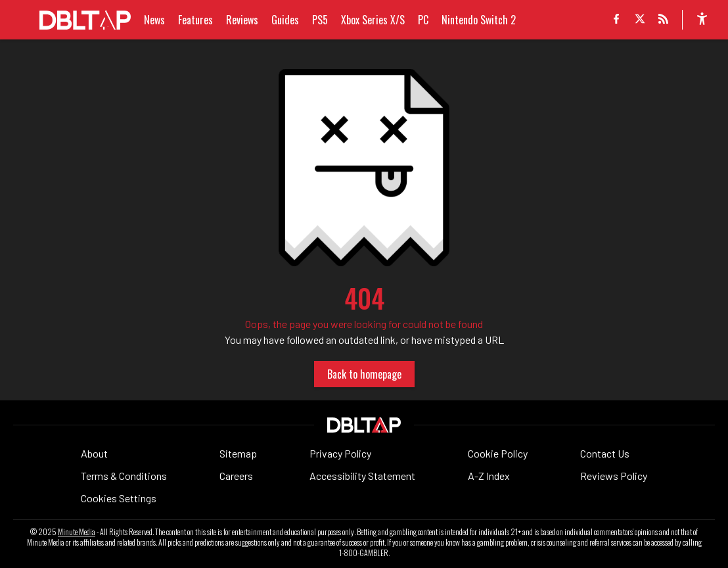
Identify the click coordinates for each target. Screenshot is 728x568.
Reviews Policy (614, 476)
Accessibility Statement (362, 476)
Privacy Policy (340, 453)
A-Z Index (489, 476)
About (94, 453)
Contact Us (605, 453)
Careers (236, 476)
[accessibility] (702, 20)
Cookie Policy (498, 453)
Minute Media (77, 532)
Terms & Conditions (124, 476)
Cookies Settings (119, 498)
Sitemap (238, 453)
